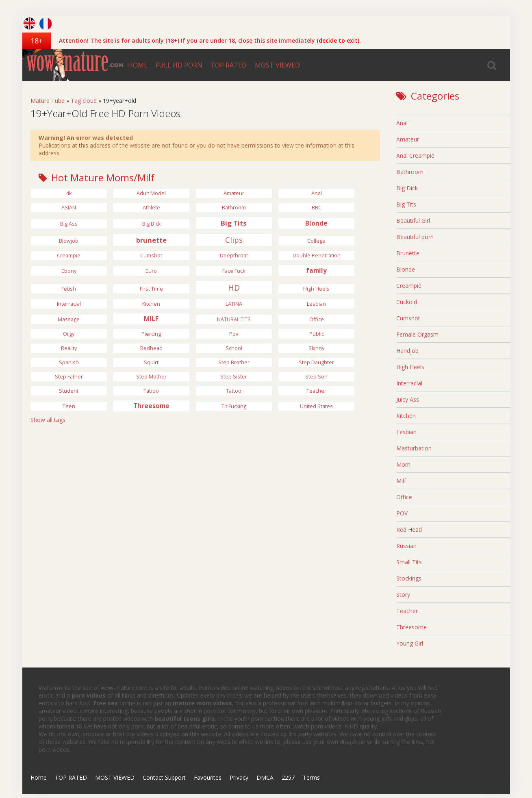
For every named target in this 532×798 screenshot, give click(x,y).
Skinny (316, 348)
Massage (69, 319)
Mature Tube (48, 101)
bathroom (234, 208)
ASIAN (69, 208)
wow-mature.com (73, 65)
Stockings (409, 578)
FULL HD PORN (179, 65)
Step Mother (151, 377)
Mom (403, 464)
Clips (234, 240)
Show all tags (48, 420)
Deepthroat (234, 255)
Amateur (234, 193)
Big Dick (407, 188)
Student (69, 391)
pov (234, 334)
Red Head (409, 529)
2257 (288, 777)
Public (317, 334)
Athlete (151, 208)
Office (317, 319)
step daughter (316, 362)
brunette (151, 240)
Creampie (69, 255)
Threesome (151, 406)
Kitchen (151, 304)
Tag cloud (84, 101)
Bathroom (410, 172)
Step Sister (234, 377)
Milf (401, 481)
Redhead (151, 348)
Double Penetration (317, 255)
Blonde (316, 223)
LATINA (234, 304)
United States (316, 406)
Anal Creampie (415, 155)
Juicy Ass (408, 399)
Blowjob (69, 241)
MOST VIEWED (277, 65)
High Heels (410, 367)
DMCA (265, 777)
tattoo (234, 391)
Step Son (316, 377)
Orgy (69, 334)
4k (69, 193)
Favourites (208, 777)
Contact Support (164, 777)
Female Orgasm (417, 334)
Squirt (151, 362)
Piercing (151, 334)
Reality (69, 348)
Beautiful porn (415, 237)
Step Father (69, 377)
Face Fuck (234, 271)
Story (403, 595)
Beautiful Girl (413, 221)
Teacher (316, 391)
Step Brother (234, 362)
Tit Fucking (234, 406)
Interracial (69, 304)
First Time (151, 289)
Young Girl (410, 643)
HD (234, 288)
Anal (402, 123)
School (234, 348)
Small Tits (409, 562)
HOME (138, 65)
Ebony (69, 271)
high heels (316, 289)
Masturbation (414, 448)
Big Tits (234, 223)
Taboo (151, 391)
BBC (317, 208)
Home (39, 777)
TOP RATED (229, 65)
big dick (151, 224)
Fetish (69, 289)
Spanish (69, 362)
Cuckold (407, 302)
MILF (151, 319)
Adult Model (151, 193)
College (316, 241)
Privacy (239, 777)
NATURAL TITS (234, 319)
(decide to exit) (338, 40)
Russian (406, 546)
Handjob (407, 351)
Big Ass (69, 224)
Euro (151, 271)
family (316, 271)
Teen (69, 406)
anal (317, 193)
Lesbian (316, 304)
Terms (311, 777)
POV (402, 513)
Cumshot (151, 255)
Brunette (408, 253)
